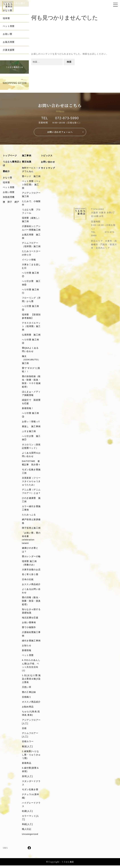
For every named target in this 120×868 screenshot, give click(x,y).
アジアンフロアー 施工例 (32, 195)
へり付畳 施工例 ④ (32, 342)
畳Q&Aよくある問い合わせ (30, 350)
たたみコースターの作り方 (31, 253)
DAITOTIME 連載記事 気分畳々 (31, 464)
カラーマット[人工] (31, 820)
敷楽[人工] (27, 749)
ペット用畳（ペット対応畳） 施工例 (31, 185)
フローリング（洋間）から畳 (31, 300)
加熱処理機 (9, 197)
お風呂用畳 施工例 (31, 237)
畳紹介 (6, 172)
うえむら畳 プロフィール (31, 212)
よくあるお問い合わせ (31, 593)
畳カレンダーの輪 (31, 558)
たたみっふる (29, 516)
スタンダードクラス (31, 785)
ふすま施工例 (29, 432)
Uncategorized (30, 837)
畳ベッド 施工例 (31, 176)
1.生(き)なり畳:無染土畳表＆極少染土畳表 (31, 681)
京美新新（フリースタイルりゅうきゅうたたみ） (31, 483)
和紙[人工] (27, 827)
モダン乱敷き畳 (30, 792)
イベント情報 (29, 260)
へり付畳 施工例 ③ (32, 416)
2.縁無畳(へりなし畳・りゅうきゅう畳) (31, 757)
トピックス (47, 156)
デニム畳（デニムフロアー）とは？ (31, 493)
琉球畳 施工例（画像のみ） (29, 564)
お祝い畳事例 (29, 624)
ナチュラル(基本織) (31, 798)
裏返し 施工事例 (31, 427)
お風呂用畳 (9, 42)
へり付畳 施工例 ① (32, 292)
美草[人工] (27, 779)
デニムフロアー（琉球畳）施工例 (31, 245)
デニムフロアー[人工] (30, 737)
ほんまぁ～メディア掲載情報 (31, 394)
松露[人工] (27, 814)
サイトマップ (48, 168)
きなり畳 (7, 10)
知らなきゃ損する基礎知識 (31, 613)
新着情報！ (28, 409)
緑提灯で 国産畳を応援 (31, 403)
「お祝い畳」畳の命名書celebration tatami (31, 540)
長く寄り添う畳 (30, 576)
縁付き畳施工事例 (31, 642)
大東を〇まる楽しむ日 (31, 267)
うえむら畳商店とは (12, 164)
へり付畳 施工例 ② (32, 275)
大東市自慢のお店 (31, 571)
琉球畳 (6, 18)
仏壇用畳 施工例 (31, 335)
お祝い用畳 (9, 192)
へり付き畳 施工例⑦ (31, 439)
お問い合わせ (48, 162)
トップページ (10, 156)
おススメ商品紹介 (31, 586)
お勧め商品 (28, 709)
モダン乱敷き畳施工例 (31, 473)
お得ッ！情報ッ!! (31, 423)
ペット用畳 (9, 26)
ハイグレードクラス (31, 807)
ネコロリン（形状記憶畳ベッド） (31, 447)
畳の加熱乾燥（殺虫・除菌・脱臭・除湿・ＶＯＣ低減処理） (31, 383)
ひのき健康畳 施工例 (31, 501)
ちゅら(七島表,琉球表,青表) (31, 715)
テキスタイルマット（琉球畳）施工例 (31, 327)
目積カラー (28, 744)
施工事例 (27, 156)
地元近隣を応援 (30, 619)
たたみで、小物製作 (31, 203)
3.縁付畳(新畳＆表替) (31, 772)
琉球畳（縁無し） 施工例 (31, 220)
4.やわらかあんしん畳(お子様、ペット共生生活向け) (31, 667)
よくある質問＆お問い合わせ (31, 456)
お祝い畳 (7, 34)
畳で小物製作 (29, 629)
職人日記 (27, 832)
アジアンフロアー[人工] (31, 724)
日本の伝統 (28, 581)
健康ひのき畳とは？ (30, 551)
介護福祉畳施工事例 (31, 636)
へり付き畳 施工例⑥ (31, 283)
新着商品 (27, 765)
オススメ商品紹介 (31, 704)
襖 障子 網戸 (11, 202)
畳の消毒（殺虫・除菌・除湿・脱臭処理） (31, 603)
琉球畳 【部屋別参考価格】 (31, 317)
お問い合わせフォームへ (60, 132)
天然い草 (27, 689)
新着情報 (27, 652)
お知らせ (27, 647)
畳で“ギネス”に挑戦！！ (31, 371)
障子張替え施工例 (31, 529)
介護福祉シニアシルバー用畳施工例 (31, 228)
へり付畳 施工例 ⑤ (32, 309)
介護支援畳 (9, 50)
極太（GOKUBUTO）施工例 (31, 360)
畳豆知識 (27, 162)
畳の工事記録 (29, 694)
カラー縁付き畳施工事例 (31, 509)
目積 (24, 731)
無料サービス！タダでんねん (31, 170)
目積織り (27, 699)
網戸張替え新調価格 (31, 523)
